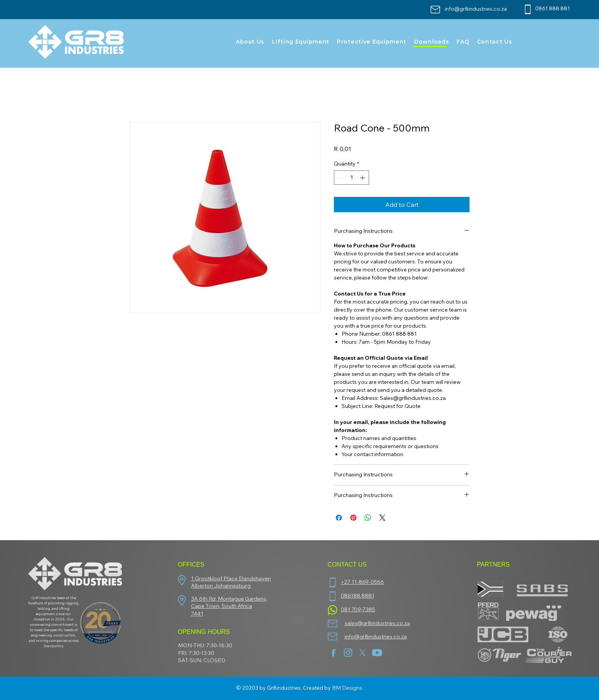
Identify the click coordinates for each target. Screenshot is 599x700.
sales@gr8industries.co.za (377, 623)
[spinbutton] (351, 178)
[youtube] (377, 653)
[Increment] (363, 178)
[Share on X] (382, 518)
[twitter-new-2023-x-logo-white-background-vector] (363, 653)
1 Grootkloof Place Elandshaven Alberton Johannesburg (231, 582)
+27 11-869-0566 (362, 582)
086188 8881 (358, 596)
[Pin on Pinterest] (353, 518)
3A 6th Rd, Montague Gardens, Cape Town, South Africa (229, 603)
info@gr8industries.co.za (476, 9)
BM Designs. (348, 688)
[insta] (348, 653)
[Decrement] (340, 178)
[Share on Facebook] (339, 518)
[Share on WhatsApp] (368, 518)
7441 (197, 614)
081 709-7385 (358, 609)
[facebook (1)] (333, 653)
